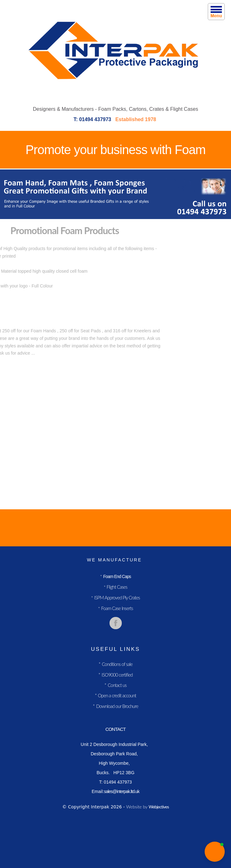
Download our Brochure (117, 706)
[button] (215, 852)
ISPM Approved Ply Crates (117, 597)
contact (115, 729)
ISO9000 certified (117, 675)
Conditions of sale (117, 664)
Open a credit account (117, 695)
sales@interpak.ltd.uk (122, 791)
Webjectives (158, 807)
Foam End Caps (117, 576)
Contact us (117, 685)
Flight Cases (116, 587)
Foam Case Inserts (117, 608)
